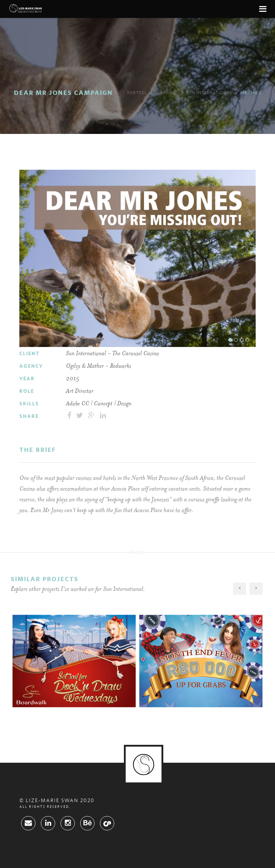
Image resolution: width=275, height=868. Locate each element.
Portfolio (140, 93)
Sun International (209, 93)
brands (169, 93)
